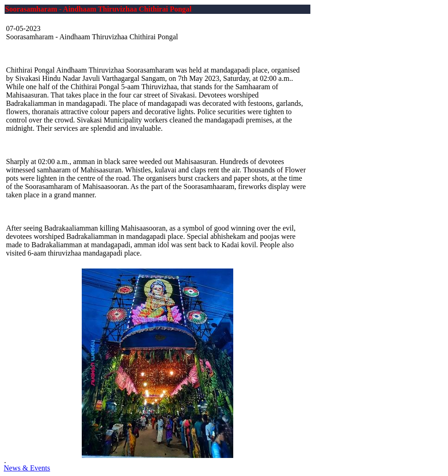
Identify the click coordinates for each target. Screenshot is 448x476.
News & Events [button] (27, 468)
